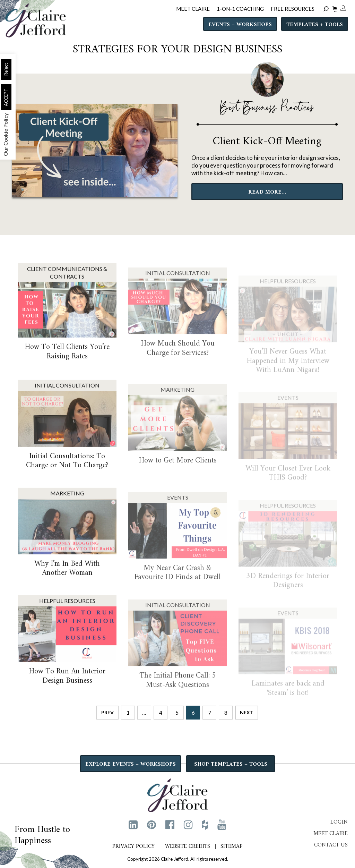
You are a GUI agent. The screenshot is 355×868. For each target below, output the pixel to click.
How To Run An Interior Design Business (67, 685)
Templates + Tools (315, 25)
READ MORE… (267, 192)
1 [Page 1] (128, 712)
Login (339, 822)
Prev (107, 712)
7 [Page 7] (210, 712)
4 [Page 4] (161, 712)
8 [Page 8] (226, 712)
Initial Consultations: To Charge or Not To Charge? (67, 470)
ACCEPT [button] (6, 97)
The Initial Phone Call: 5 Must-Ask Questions (178, 693)
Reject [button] (6, 69)
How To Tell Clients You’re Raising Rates (67, 361)
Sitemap (232, 846)
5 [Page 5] (177, 712)
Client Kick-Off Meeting (267, 142)
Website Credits (188, 846)
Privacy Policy (133, 846)
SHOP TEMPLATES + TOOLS (231, 764)
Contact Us (331, 845)
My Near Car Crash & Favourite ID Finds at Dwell (177, 586)
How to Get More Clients (178, 474)
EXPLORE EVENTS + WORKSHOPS (131, 764)
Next (247, 712)
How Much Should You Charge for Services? (178, 361)
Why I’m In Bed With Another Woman (67, 577)
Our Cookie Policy (6, 135)
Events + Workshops (240, 25)
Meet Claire (331, 834)
